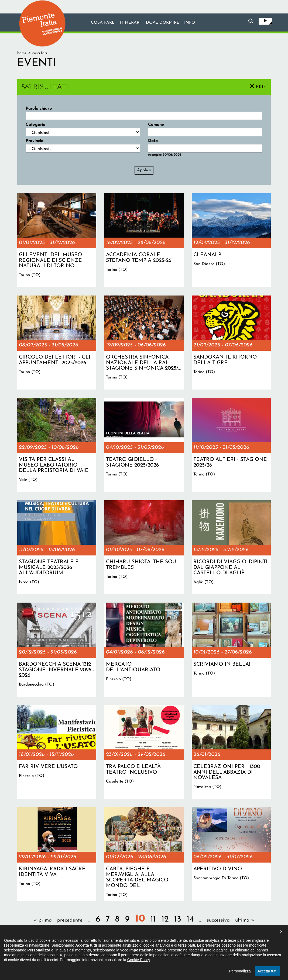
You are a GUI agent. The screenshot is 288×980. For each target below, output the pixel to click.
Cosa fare (103, 23)
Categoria (35, 125)
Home (22, 53)
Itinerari (130, 23)
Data (153, 141)
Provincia (35, 141)
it (265, 21)
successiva (218, 920)
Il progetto (83, 952)
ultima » (245, 920)
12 (165, 920)
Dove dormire (163, 23)
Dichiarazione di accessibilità (121, 952)
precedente (70, 920)
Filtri (261, 87)
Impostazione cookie (196, 952)
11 (153, 920)
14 (190, 920)
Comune (156, 125)
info (190, 23)
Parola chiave (39, 109)
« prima (43, 920)
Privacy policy (162, 952)
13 (178, 920)
